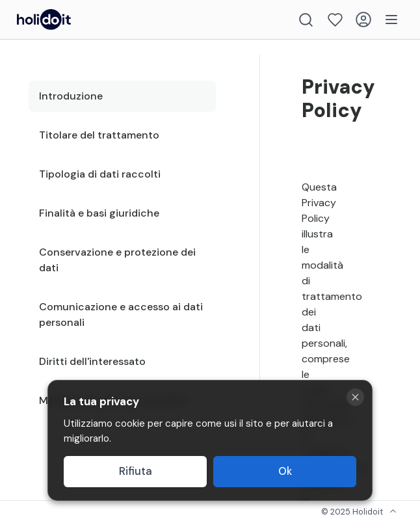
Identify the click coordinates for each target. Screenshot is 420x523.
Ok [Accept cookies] (285, 471)
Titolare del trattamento (99, 135)
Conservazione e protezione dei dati (117, 260)
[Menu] (391, 20)
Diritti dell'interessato (92, 361)
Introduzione (71, 96)
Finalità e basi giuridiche (99, 213)
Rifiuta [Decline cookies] (136, 471)
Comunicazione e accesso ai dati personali (121, 315)
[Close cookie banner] (355, 397)
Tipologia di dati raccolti (100, 174)
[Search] (306, 20)
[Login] (363, 20)
